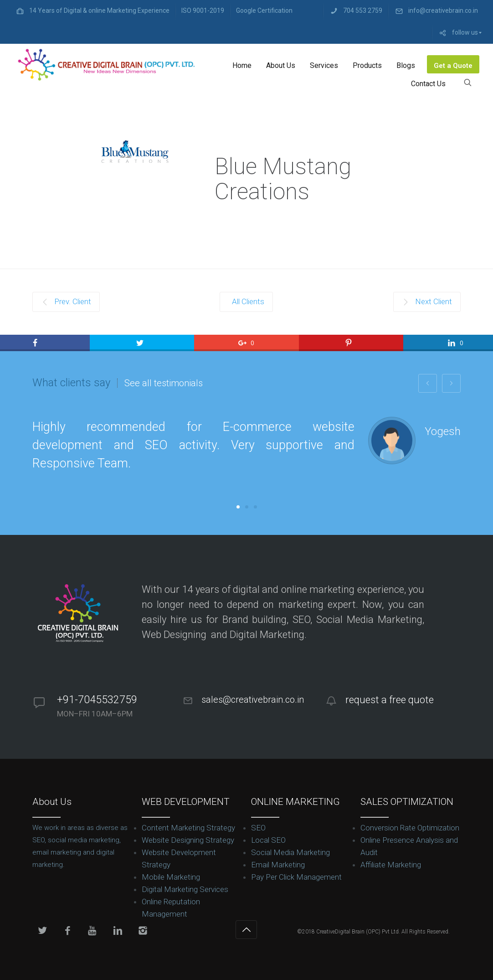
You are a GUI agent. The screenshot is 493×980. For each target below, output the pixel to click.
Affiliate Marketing (391, 865)
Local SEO (268, 840)
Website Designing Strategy (188, 840)
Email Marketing (278, 865)
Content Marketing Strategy (188, 828)
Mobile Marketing (171, 877)
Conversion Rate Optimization (410, 828)
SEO (258, 828)
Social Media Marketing (290, 852)
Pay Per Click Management (296, 877)
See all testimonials (164, 383)
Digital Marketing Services (185, 889)
